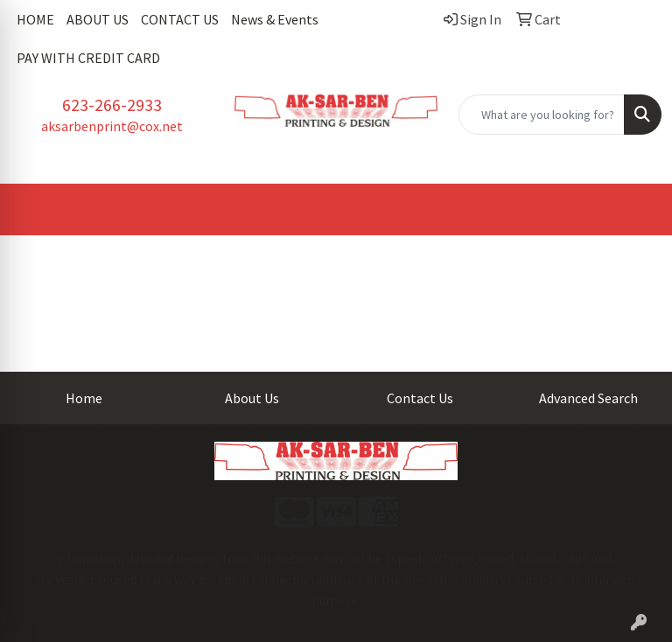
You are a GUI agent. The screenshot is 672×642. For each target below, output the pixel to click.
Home (84, 398)
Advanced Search (588, 398)
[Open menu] (637, 210)
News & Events (275, 19)
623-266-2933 (112, 105)
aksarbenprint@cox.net (112, 126)
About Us (252, 398)
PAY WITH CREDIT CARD (88, 58)
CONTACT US (180, 19)
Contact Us (420, 398)
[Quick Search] (542, 115)
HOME (35, 19)
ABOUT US (98, 19)
